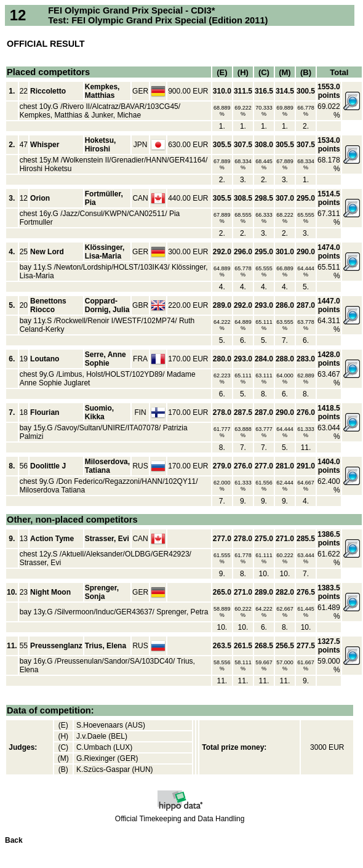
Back (14, 840)
